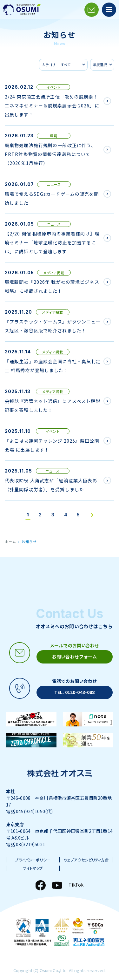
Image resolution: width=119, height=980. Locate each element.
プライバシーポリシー (33, 860)
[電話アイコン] (59, 688)
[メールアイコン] (92, 10)
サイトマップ (33, 868)
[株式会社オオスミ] (22, 10)
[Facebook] (41, 885)
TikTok (76, 885)
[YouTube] (57, 885)
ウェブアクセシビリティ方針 (86, 860)
